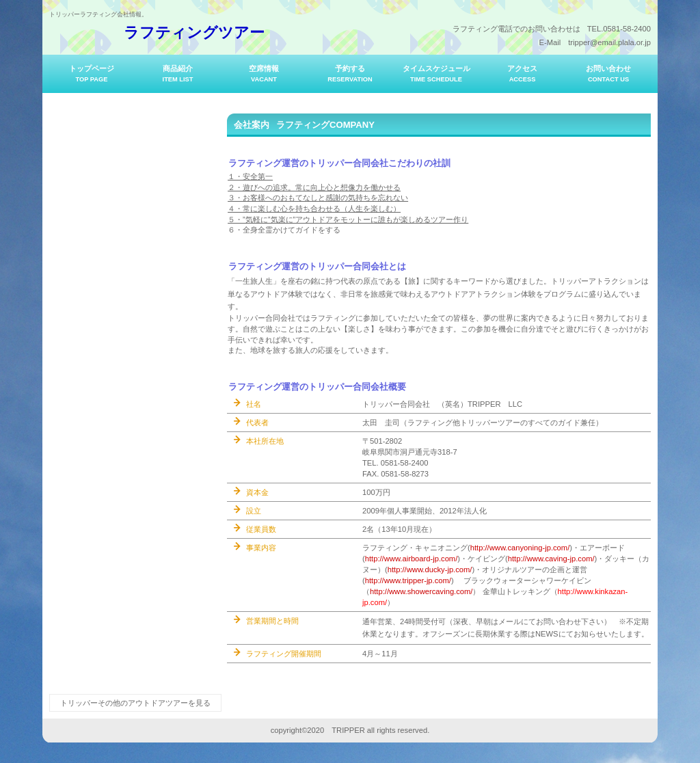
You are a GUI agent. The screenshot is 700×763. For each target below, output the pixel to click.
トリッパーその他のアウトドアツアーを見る (135, 703)
